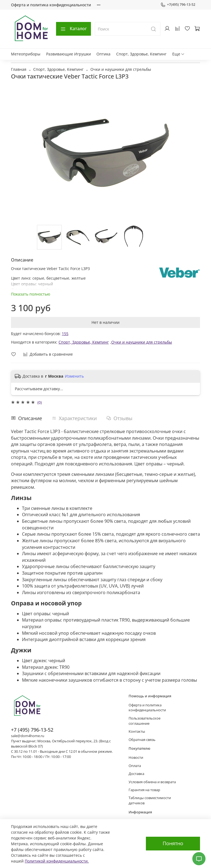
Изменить (74, 376)
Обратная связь (142, 740)
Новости (136, 758)
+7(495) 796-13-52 (178, 5)
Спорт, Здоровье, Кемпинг (141, 54)
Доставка (136, 774)
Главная (19, 69)
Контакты (137, 731)
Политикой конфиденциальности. (57, 861)
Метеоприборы (26, 54)
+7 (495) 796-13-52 (32, 730)
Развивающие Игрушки (69, 54)
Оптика (103, 54)
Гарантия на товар (144, 790)
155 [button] (65, 334)
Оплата (135, 766)
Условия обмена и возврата (152, 782)
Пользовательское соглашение (145, 721)
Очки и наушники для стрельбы (121, 69)
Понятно (173, 843)
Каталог (73, 29)
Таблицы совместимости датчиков (150, 800)
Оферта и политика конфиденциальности (51, 5)
